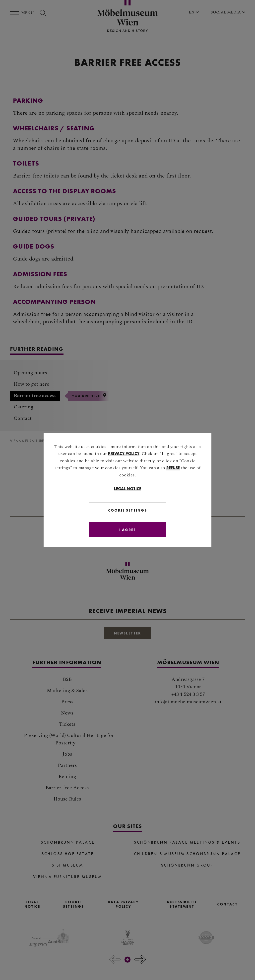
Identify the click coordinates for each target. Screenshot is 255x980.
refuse (173, 468)
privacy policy (124, 454)
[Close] (127, 530)
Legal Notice (128, 489)
